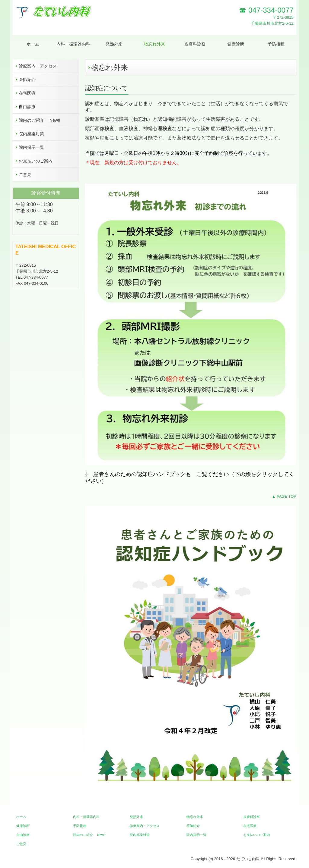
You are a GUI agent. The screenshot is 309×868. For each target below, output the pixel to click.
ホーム (33, 44)
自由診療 (27, 107)
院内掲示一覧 (31, 147)
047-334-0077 (271, 10)
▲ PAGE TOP (284, 496)
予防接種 (276, 44)
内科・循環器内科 (75, 44)
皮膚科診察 (195, 44)
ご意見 (25, 174)
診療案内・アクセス (38, 66)
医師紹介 (27, 80)
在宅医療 (27, 93)
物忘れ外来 (154, 44)
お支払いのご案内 (36, 161)
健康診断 (236, 44)
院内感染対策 (31, 134)
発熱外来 (114, 44)
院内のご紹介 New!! (40, 120)
